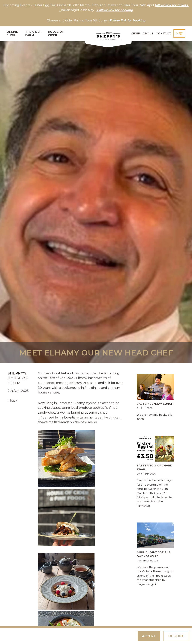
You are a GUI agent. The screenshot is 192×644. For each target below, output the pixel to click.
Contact (163, 33)
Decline (176, 636)
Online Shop (12, 33)
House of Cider (56, 33)
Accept (149, 636)
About (148, 33)
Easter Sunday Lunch (155, 404)
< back (12, 401)
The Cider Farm (33, 33)
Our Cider (132, 33)
